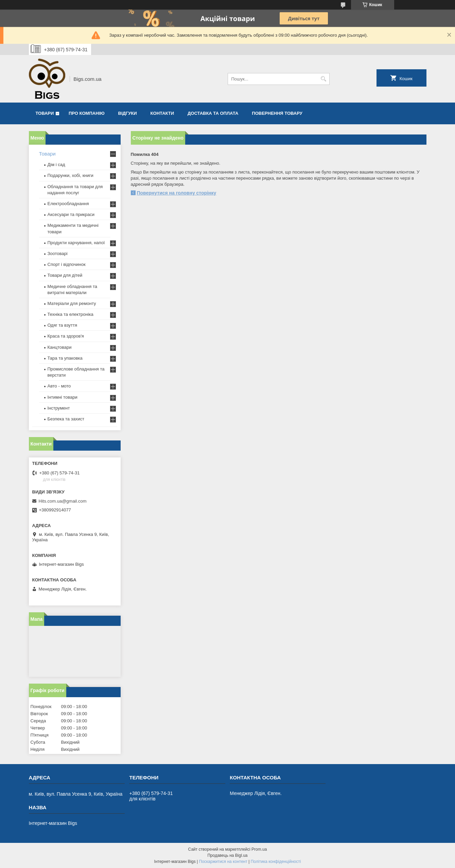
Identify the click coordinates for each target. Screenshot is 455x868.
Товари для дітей (65, 275)
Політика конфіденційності (276, 862)
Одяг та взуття (62, 325)
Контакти (162, 113)
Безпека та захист (66, 419)
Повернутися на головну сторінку (177, 193)
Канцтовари (60, 347)
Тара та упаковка (65, 358)
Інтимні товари (63, 397)
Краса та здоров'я (66, 336)
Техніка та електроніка (71, 314)
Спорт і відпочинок (67, 264)
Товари (45, 113)
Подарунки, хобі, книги (71, 175)
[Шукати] (324, 79)
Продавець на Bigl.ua (227, 855)
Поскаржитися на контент (223, 862)
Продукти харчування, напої (76, 243)
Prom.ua (259, 849)
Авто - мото (59, 386)
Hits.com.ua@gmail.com (63, 501)
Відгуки (128, 113)
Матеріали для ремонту (72, 303)
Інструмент (59, 408)
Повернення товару (277, 113)
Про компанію (87, 113)
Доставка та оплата (213, 113)
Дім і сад (56, 165)
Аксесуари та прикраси (71, 214)
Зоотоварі (58, 254)
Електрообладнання (68, 204)
